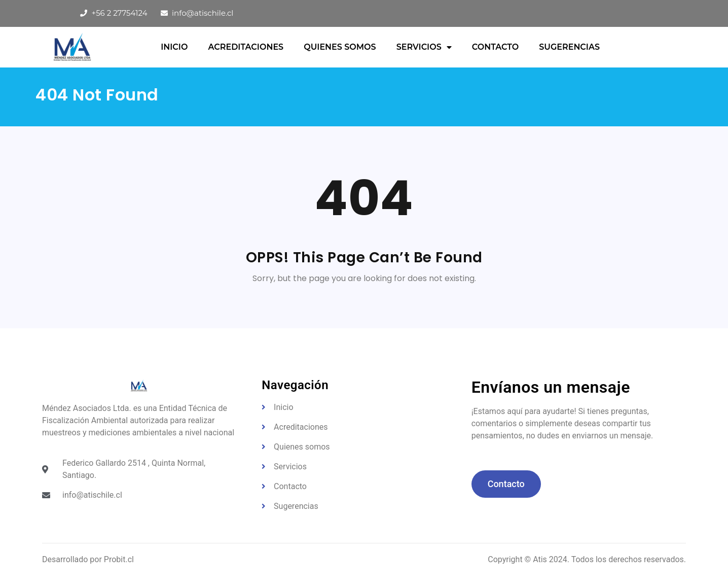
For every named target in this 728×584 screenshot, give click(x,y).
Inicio (174, 47)
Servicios (424, 47)
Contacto (495, 47)
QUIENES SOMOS (340, 47)
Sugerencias (569, 47)
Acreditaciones (246, 47)
